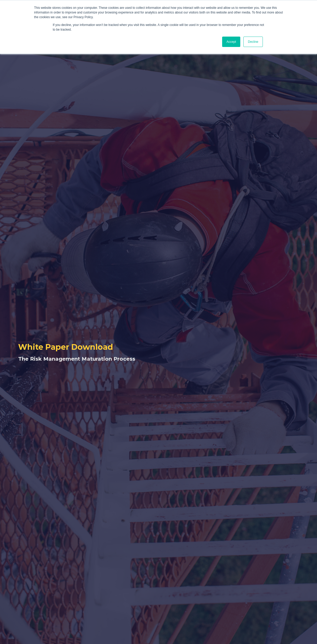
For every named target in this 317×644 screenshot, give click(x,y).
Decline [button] (253, 42)
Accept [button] (231, 42)
